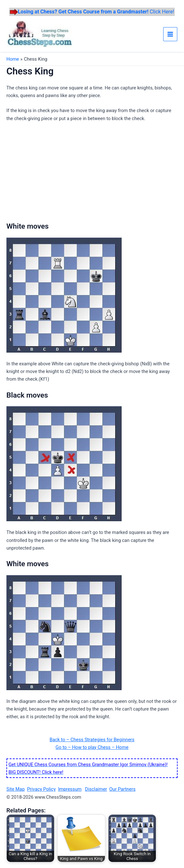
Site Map (16, 789)
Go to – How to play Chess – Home (92, 747)
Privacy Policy (41, 789)
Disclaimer (96, 789)
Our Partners (123, 789)
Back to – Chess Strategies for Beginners (92, 740)
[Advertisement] (60, 174)
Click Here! (96, 12)
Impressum (70, 789)
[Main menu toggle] (170, 34)
